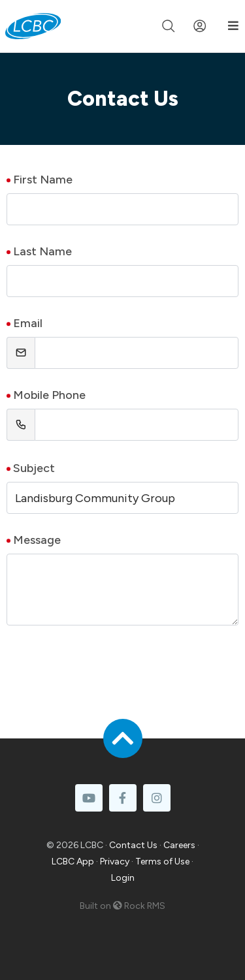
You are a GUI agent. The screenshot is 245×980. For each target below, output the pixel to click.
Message (37, 540)
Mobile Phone (49, 395)
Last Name (42, 251)
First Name (43, 180)
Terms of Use (162, 861)
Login (123, 878)
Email (28, 323)
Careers (179, 845)
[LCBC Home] (33, 26)
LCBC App (73, 861)
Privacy (115, 861)
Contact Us (133, 845)
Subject (34, 468)
